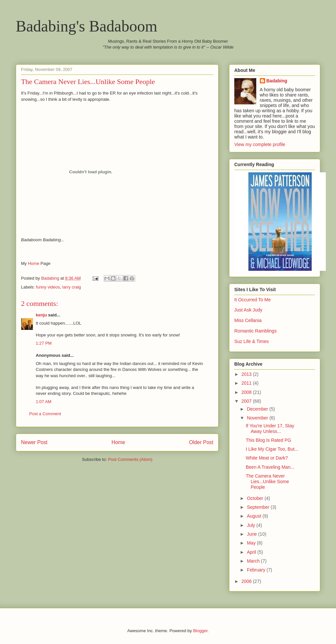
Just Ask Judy (248, 310)
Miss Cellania (248, 320)
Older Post (201, 442)
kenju (41, 315)
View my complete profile (260, 144)
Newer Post (34, 442)
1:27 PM (44, 343)
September (259, 507)
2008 (247, 392)
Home (34, 263)
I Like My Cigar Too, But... (272, 449)
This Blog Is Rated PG (269, 440)
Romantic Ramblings (255, 331)
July (252, 525)
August (254, 516)
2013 (247, 374)
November (258, 418)
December (258, 409)
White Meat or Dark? (267, 458)
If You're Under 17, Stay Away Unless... (270, 429)
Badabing (277, 81)
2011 (247, 383)
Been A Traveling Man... (270, 467)
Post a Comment (45, 414)
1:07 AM (44, 402)
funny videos (48, 287)
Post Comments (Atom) (130, 459)
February (257, 570)
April (252, 552)
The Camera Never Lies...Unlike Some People (267, 482)
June (252, 534)
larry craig (72, 287)
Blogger (200, 631)
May (252, 543)
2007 (247, 401)
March (254, 561)
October (256, 498)
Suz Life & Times (252, 341)
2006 (247, 581)
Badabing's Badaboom (86, 26)
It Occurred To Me (252, 300)
